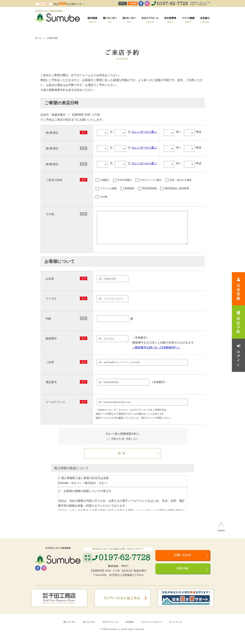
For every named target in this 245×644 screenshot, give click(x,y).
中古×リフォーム (111, 627)
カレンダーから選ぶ (144, 132)
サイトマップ (175, 627)
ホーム (39, 38)
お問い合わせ (183, 561)
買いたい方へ (70, 627)
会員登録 (133, 4)
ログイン (123, 4)
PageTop (221, 536)
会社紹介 (130, 627)
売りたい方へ (89, 627)
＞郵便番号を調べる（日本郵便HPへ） (157, 353)
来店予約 (183, 574)
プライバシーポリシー (152, 627)
